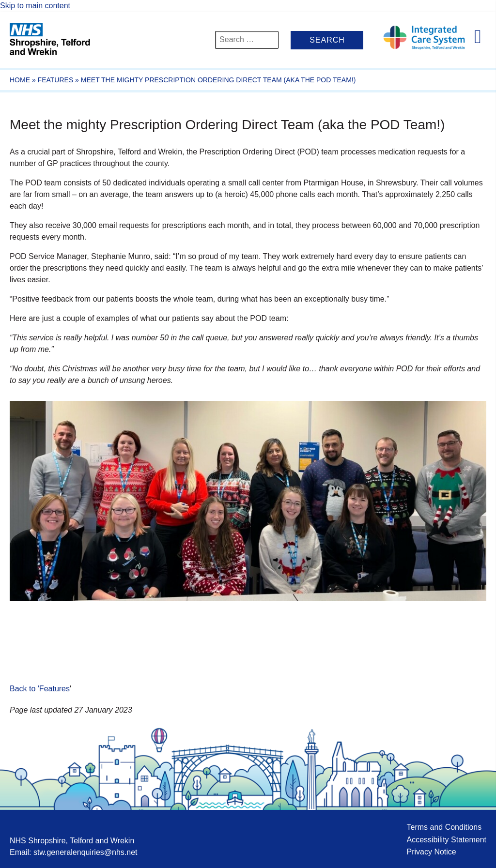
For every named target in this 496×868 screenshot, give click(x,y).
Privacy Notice (431, 852)
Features (56, 80)
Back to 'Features (40, 689)
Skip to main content (35, 6)
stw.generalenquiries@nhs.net (85, 852)
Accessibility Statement (446, 840)
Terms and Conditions (444, 827)
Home (20, 80)
